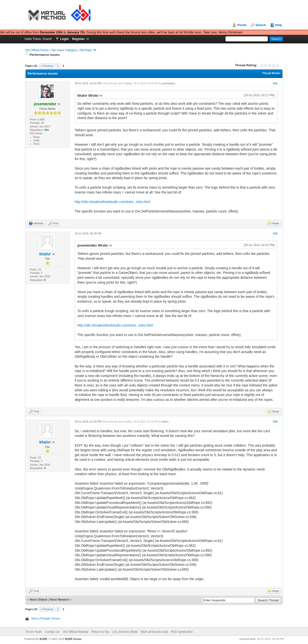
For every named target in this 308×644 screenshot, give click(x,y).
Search (261, 25)
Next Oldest (38, 600)
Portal (242, 25)
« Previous (47, 66)
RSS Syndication (182, 632)
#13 (275, 422)
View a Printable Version (45, 618)
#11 (275, 83)
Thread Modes (271, 73)
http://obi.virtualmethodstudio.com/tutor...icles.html (112, 202)
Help (279, 25)
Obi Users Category (64, 50)
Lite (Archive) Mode (125, 632)
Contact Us (52, 632)
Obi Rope (86, 50)
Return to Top (100, 632)
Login (64, 39)
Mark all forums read (154, 632)
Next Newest (59, 600)
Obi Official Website (76, 632)
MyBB (43, 639)
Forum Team (34, 632)
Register (78, 39)
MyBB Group (73, 639)
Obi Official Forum (37, 50)
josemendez (168, 83)
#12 (275, 233)
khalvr (45, 254)
